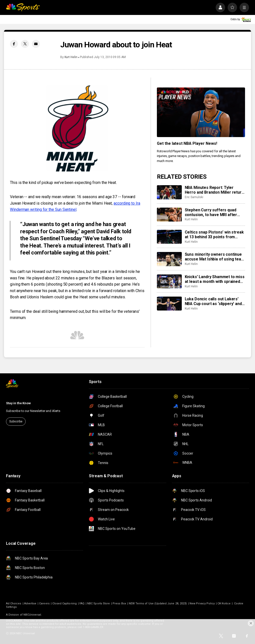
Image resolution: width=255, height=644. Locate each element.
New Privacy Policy (202, 604)
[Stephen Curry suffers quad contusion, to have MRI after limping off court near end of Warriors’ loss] (169, 215)
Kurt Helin (71, 57)
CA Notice (224, 604)
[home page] (23, 7)
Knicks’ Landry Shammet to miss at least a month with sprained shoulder (215, 279)
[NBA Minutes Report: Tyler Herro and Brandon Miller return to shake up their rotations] (169, 192)
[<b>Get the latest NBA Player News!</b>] (201, 112)
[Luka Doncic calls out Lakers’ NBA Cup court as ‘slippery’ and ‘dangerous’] (169, 304)
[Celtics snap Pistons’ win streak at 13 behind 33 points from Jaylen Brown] (169, 237)
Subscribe (16, 421)
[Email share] (36, 44)
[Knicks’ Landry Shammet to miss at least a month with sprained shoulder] (169, 281)
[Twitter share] (25, 44)
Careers (44, 604)
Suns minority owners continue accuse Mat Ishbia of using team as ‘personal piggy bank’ (215, 257)
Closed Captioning (64, 604)
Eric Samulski (194, 197)
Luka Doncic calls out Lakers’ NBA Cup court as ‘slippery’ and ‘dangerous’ (213, 301)
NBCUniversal (32, 615)
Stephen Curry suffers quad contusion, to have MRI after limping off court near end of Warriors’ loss (211, 212)
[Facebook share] (14, 44)
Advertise (30, 604)
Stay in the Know (18, 403)
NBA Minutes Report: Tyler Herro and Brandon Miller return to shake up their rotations (214, 190)
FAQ (82, 604)
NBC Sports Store (98, 604)
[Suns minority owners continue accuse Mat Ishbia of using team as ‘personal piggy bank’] (169, 259)
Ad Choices (14, 604)
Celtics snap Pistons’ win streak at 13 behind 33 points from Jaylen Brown (214, 235)
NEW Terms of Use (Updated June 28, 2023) (158, 604)
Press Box (119, 604)
